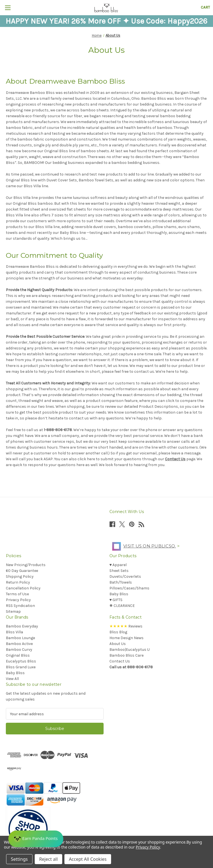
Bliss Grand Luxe (21, 667)
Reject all (48, 859)
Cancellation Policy (23, 588)
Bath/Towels (121, 582)
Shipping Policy (20, 576)
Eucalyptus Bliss (21, 661)
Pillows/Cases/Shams (129, 588)
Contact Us (175, 459)
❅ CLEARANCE (122, 606)
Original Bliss (18, 655)
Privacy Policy (18, 600)
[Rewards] (36, 839)
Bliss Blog (118, 632)
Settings (19, 859)
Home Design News (126, 638)
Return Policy (18, 582)
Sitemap (13, 611)
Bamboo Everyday (22, 626)
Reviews (126, 626)
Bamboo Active (19, 644)
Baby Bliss (119, 594)
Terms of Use (17, 594)
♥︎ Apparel (118, 565)
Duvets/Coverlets (125, 576)
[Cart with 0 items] (205, 7)
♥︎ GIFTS (116, 600)
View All (12, 679)
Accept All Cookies (88, 859)
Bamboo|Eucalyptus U (130, 650)
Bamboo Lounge (20, 638)
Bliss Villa (14, 632)
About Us (118, 644)
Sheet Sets (119, 571)
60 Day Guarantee (22, 571)
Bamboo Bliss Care (126, 655)
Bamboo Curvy (19, 650)
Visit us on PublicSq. (143, 546)
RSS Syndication (20, 606)
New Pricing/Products (26, 565)
